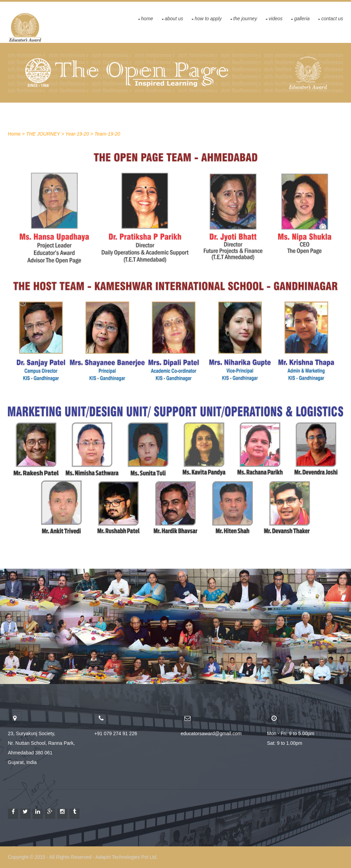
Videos (276, 19)
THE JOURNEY (245, 19)
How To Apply (208, 19)
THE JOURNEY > (45, 134)
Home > (16, 134)
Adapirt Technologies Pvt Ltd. (126, 857)
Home (147, 19)
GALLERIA (302, 19)
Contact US (332, 19)
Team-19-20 (107, 134)
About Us (174, 19)
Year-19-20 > (79, 134)
